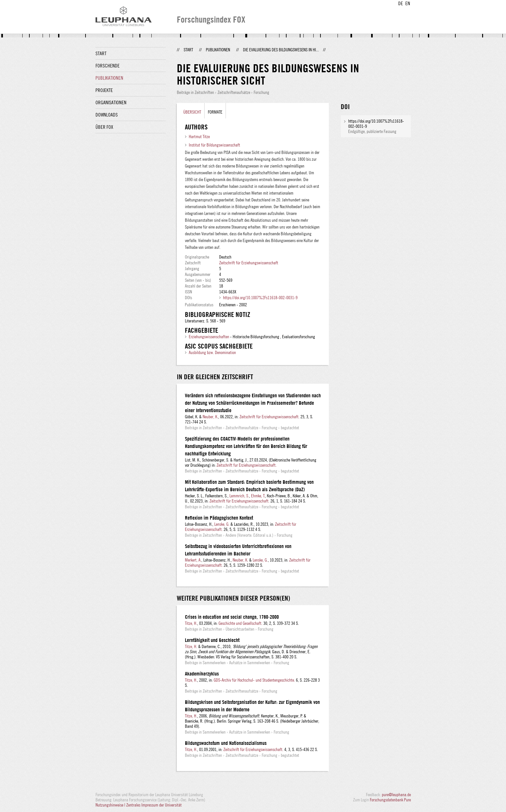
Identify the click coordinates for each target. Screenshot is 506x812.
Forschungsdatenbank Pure (390, 800)
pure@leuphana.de (396, 795)
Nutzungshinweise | (111, 805)
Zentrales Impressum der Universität (154, 805)
